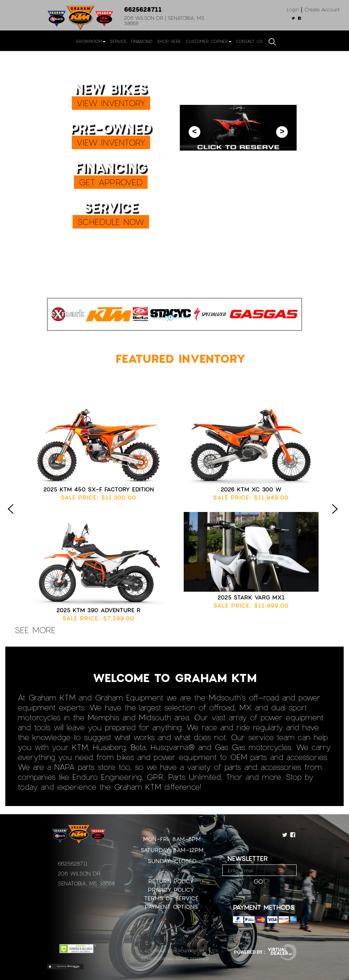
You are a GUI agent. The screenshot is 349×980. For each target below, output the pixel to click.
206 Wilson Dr (79, 873)
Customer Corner (208, 41)
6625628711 (143, 9)
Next (337, 516)
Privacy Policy (171, 889)
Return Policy (171, 881)
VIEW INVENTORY (111, 103)
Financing (142, 41)
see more (35, 630)
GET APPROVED (111, 182)
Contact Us (249, 41)
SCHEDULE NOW (111, 222)
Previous (12, 516)
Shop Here (169, 41)
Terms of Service (171, 898)
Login (293, 9)
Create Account (322, 9)
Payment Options (171, 906)
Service (118, 41)
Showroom (91, 41)
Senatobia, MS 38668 (86, 883)
